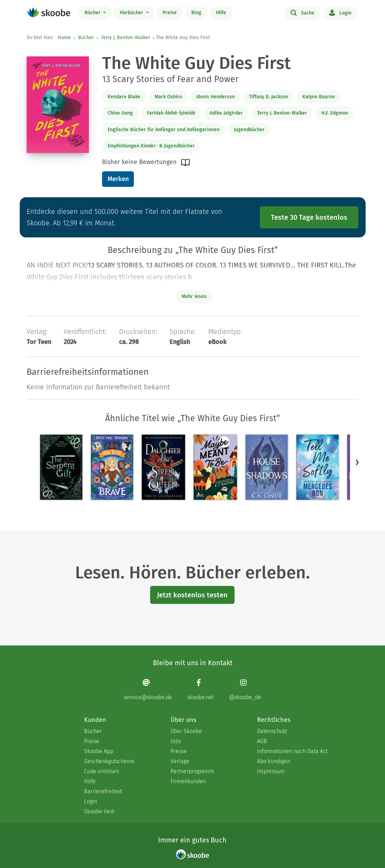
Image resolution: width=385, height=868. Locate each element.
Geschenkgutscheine (109, 761)
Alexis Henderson (216, 97)
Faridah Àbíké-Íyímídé (171, 113)
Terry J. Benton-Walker (126, 38)
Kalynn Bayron (319, 97)
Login (340, 12)
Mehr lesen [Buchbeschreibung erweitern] (194, 296)
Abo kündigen (274, 761)
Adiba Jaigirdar (226, 113)
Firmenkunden (188, 781)
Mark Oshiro (168, 97)
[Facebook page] (200, 690)
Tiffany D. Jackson (269, 97)
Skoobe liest (99, 811)
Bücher (93, 13)
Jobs (176, 741)
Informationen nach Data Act (292, 751)
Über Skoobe (186, 731)
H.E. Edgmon (335, 113)
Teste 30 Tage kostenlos (309, 217)
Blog (196, 13)
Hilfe (221, 13)
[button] (357, 462)
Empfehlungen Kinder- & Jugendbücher (151, 146)
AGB (262, 741)
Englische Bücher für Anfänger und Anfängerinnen (164, 130)
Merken (118, 179)
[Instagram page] (245, 690)
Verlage (180, 761)
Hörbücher (132, 13)
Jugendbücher (249, 130)
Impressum (271, 771)
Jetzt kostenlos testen (192, 595)
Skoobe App (99, 751)
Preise (170, 13)
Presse (179, 751)
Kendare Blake (124, 97)
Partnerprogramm (192, 771)
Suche (302, 12)
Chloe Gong (120, 113)
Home (64, 38)
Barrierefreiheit (103, 791)
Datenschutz (272, 731)
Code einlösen (102, 771)
